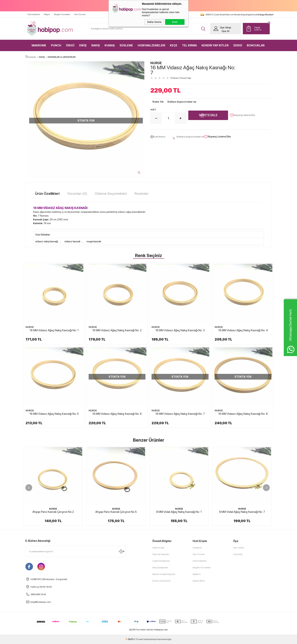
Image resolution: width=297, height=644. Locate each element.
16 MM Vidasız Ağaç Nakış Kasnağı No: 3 (180, 330)
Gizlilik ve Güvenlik (161, 581)
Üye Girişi (225, 28)
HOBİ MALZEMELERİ (151, 45)
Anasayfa (197, 548)
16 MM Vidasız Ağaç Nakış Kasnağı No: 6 (117, 414)
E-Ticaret (138, 639)
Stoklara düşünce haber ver (182, 102)
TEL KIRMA (189, 45)
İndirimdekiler (34, 14)
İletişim (47, 14)
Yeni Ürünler (80, 14)
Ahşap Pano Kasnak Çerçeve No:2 (53, 512)
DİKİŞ (83, 45)
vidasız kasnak (72, 241)
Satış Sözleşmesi (160, 568)
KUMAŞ (110, 45)
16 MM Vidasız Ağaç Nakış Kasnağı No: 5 (54, 414)
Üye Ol (225, 31)
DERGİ (238, 45)
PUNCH (56, 45)
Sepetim (197, 574)
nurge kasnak (94, 241)
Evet (175, 22)
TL (261, 29)
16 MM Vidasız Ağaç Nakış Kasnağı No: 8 (243, 414)
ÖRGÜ (70, 45)
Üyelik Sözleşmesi (161, 561)
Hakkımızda (158, 548)
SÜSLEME (126, 45)
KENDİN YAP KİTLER (215, 45)
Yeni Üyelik (239, 548)
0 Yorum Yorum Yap (181, 78)
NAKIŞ (96, 45)
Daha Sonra (154, 22)
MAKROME (39, 45)
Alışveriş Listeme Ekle (242, 115)
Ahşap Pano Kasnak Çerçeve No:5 (116, 512)
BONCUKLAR (256, 45)
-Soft (130, 639)
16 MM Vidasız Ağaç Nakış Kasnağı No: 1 (54, 330)
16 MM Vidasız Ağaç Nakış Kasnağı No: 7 (180, 414)
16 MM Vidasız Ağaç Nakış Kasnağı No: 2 (117, 330)
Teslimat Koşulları (161, 554)
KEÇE (174, 45)
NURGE (30, 327)
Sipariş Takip (199, 581)
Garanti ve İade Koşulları (164, 574)
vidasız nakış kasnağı (47, 241)
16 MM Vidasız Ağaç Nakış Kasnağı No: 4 (243, 330)
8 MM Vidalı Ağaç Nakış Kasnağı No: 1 (179, 512)
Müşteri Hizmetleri (62, 14)
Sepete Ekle (208, 115)
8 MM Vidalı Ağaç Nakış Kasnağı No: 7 (242, 512)
